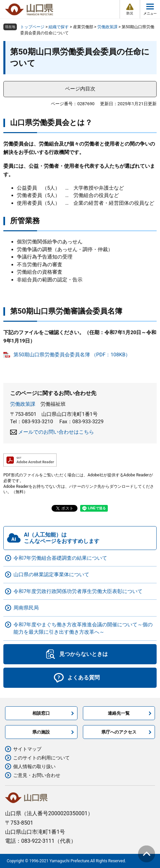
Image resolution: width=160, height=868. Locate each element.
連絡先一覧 (119, 713)
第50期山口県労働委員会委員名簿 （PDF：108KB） (72, 355)
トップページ (32, 27)
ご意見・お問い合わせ (37, 775)
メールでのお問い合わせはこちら (56, 432)
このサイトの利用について (41, 758)
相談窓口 (41, 713)
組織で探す (59, 27)
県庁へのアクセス (119, 732)
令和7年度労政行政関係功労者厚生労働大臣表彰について (78, 591)
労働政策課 (107, 27)
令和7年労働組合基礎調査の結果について (60, 558)
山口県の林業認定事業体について (51, 575)
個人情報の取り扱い (34, 766)
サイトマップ (27, 749)
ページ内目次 (80, 89)
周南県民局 (26, 608)
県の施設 (41, 732)
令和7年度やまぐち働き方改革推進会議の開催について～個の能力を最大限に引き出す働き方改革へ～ (83, 628)
